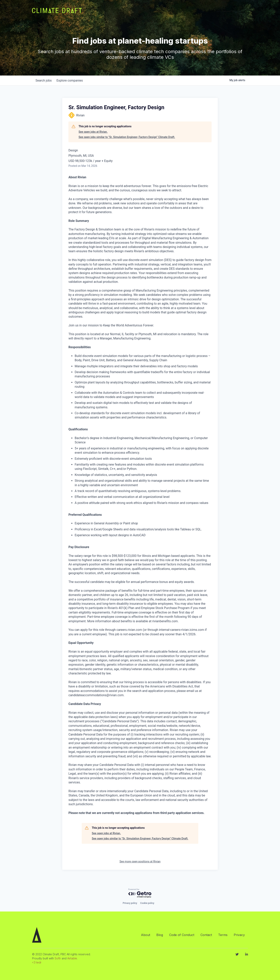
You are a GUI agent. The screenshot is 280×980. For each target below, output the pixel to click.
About (146, 935)
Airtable (72, 958)
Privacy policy (130, 903)
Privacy (239, 935)
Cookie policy (147, 903)
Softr (58, 958)
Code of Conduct (182, 935)
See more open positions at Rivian (140, 861)
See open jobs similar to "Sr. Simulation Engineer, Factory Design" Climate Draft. (127, 137)
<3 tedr (37, 962)
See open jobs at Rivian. (93, 132)
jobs (44, 80)
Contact (206, 935)
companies (72, 80)
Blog (160, 935)
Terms (223, 935)
